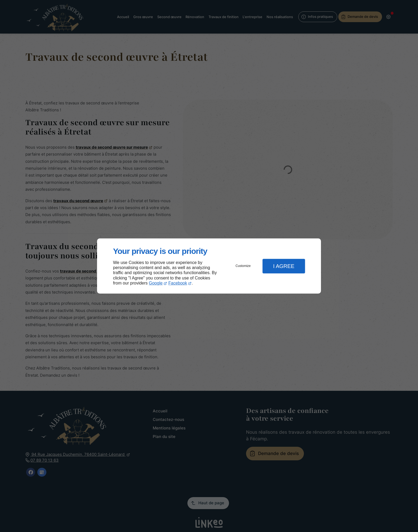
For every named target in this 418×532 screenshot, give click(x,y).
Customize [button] (243, 266)
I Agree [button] (284, 266)
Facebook (178, 283)
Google (156, 283)
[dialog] (209, 266)
